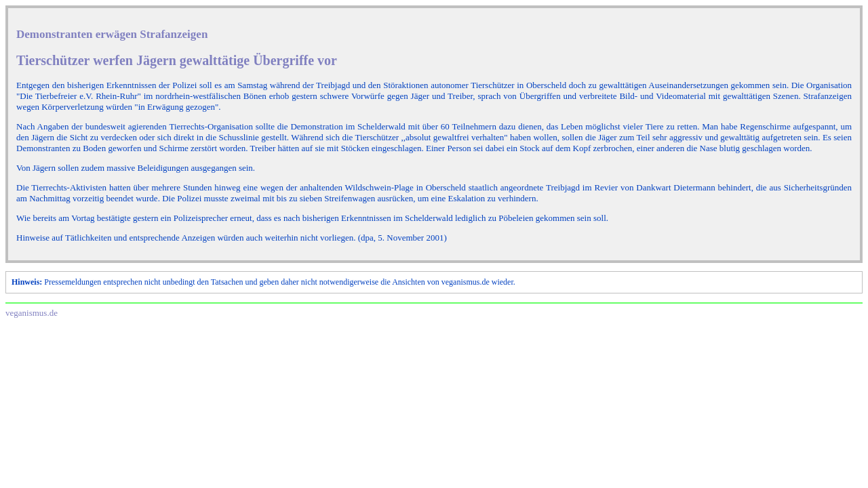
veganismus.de (32, 313)
